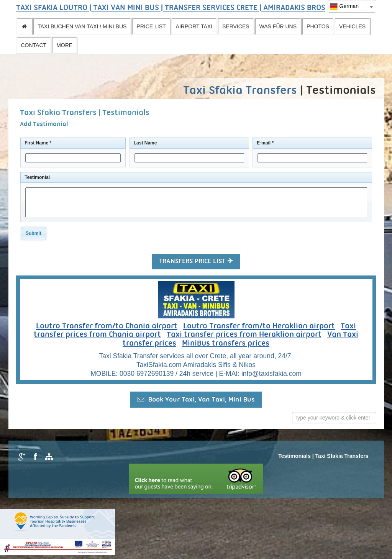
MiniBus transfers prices (226, 344)
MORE (64, 45)
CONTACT (34, 45)
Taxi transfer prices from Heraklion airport (244, 335)
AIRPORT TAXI (194, 26)
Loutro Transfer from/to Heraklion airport (259, 326)
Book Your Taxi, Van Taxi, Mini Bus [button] (196, 399)
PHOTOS (318, 26)
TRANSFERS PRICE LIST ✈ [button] (196, 261)
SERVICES (236, 26)
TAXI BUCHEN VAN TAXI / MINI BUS (82, 26)
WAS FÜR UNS (278, 26)
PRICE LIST (151, 26)
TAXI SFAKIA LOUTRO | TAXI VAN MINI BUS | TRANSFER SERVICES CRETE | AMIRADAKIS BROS (171, 8)
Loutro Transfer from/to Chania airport (107, 326)
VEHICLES (352, 26)
